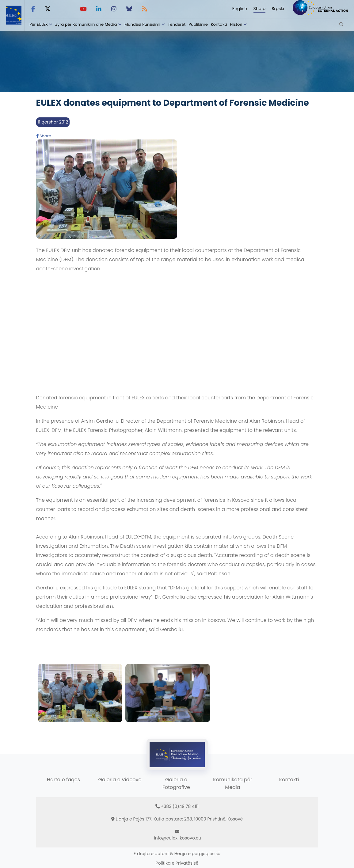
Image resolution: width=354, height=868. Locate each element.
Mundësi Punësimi (142, 24)
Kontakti (219, 24)
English (240, 9)
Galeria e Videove (120, 780)
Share (44, 136)
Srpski (278, 9)
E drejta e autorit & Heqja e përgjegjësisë (177, 854)
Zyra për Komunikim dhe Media (86, 24)
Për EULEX (39, 24)
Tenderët (177, 24)
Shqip (260, 9)
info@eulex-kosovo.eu (177, 838)
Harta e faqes (63, 780)
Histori (236, 24)
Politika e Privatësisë (177, 863)
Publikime (198, 24)
